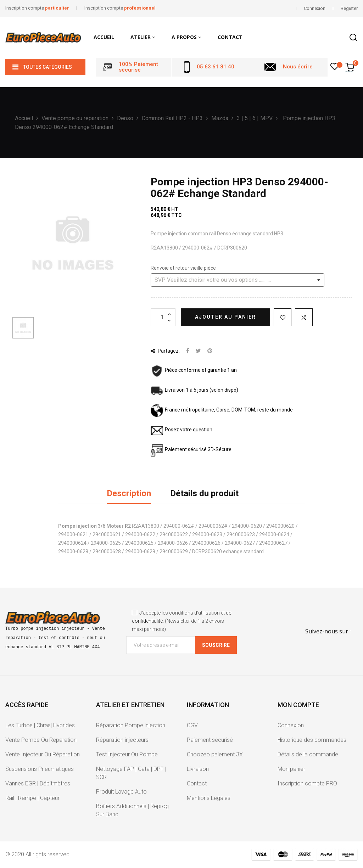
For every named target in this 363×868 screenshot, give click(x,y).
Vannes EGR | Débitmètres (38, 783)
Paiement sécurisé (210, 740)
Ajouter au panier (225, 317)
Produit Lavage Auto (121, 792)
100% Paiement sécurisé (138, 67)
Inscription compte (37, 8)
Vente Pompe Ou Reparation (41, 740)
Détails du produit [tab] (204, 493)
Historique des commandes (312, 740)
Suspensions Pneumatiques (40, 769)
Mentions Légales (209, 798)
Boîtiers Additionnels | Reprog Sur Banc (132, 810)
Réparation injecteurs (122, 740)
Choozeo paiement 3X (215, 754)
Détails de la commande (308, 754)
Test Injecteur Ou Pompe (127, 754)
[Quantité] (163, 317)
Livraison (198, 769)
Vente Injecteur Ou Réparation (43, 754)
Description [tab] (129, 493)
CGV (192, 725)
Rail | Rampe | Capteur (32, 798)
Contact (197, 783)
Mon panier (291, 769)
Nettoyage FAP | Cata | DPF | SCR (131, 773)
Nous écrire (298, 67)
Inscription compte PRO (307, 783)
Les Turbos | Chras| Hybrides (40, 725)
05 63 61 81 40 (216, 67)
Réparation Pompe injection (131, 725)
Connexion (291, 725)
